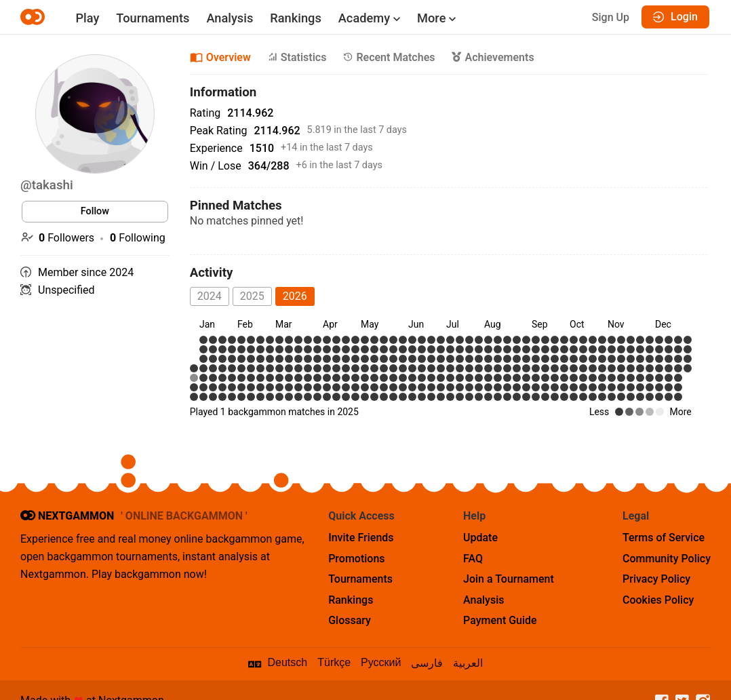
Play (87, 18)
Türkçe (334, 662)
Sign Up (611, 17)
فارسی (427, 663)
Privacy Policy (656, 579)
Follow (95, 211)
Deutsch (288, 662)
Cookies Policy (658, 600)
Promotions (356, 559)
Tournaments (153, 18)
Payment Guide (500, 620)
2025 (252, 296)
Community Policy (667, 559)
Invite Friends (361, 538)
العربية (468, 663)
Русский (381, 662)
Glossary (350, 620)
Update (480, 538)
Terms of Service (664, 538)
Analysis (230, 18)
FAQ (473, 559)
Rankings (295, 18)
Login (675, 17)
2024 (210, 296)
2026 (295, 296)
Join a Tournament (509, 579)
